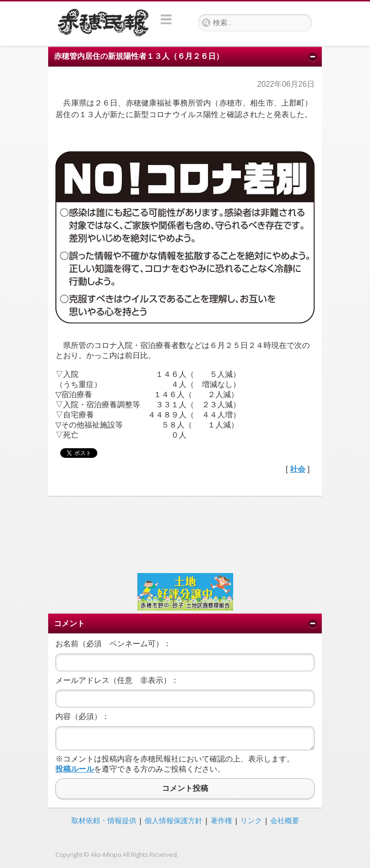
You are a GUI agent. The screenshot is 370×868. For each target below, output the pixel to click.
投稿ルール (75, 769)
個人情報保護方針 (173, 820)
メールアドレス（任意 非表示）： (117, 680)
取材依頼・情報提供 (104, 820)
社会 (298, 469)
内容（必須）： (82, 716)
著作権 (221, 820)
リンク (251, 820)
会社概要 (285, 820)
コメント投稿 (185, 789)
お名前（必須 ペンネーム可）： (113, 644)
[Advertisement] (185, 534)
